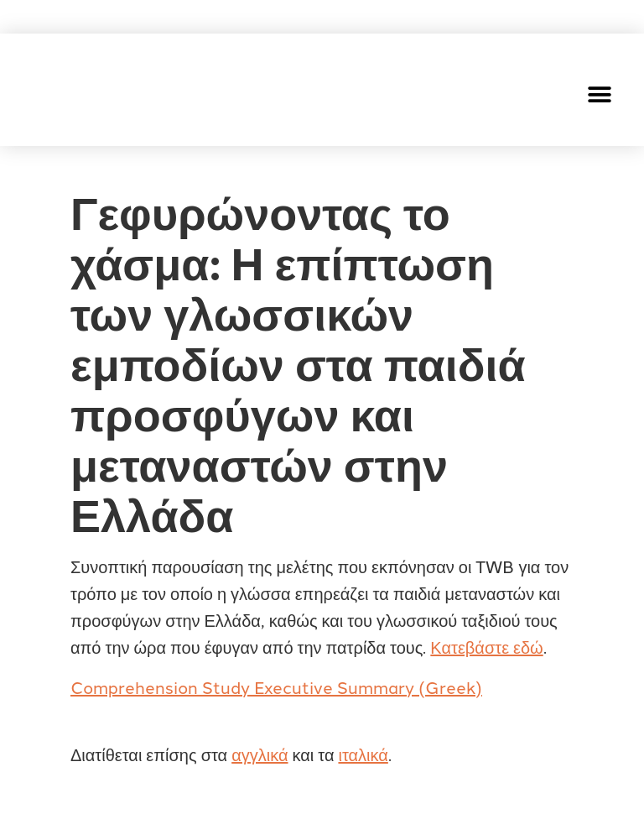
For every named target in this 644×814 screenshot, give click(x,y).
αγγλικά (260, 754)
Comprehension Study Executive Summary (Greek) (276, 686)
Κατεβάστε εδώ (486, 646)
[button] (600, 94)
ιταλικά (363, 754)
